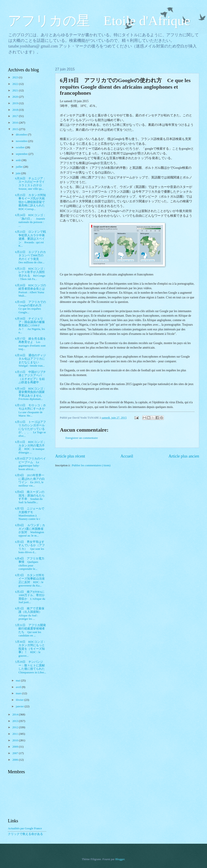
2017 (16, 116)
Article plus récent (70, 456)
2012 (16, 727)
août (19, 160)
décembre (22, 135)
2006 (16, 760)
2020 (16, 97)
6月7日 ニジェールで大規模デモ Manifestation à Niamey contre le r (30, 514)
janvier (20, 706)
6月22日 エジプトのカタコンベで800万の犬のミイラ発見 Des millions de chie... (30, 257)
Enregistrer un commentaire (82, 438)
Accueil (127, 456)
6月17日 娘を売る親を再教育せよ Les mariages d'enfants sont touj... (30, 344)
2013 (16, 721)
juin (18, 173)
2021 (16, 90)
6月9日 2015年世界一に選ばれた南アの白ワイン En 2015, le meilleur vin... (30, 480)
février (20, 700)
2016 (16, 123)
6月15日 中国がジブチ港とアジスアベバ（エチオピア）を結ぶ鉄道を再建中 (30, 377)
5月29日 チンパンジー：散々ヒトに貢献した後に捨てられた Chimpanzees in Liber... (31, 667)
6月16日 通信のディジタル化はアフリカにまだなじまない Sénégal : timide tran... (30, 361)
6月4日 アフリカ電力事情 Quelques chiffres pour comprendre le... (30, 564)
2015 (16, 129)
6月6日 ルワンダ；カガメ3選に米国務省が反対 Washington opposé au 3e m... (30, 530)
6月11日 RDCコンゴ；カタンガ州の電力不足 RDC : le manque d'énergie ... (30, 447)
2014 (16, 715)
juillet (19, 167)
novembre (22, 141)
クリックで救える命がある (25, 834)
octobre (20, 147)
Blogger (120, 859)
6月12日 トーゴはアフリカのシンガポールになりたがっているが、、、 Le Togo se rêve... (30, 429)
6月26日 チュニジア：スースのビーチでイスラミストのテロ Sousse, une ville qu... (30, 184)
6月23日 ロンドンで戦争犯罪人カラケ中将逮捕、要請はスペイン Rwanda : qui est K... (30, 239)
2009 (16, 747)
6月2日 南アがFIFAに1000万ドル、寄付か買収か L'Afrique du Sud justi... (30, 597)
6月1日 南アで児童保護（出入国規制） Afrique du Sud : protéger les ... (30, 614)
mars (19, 693)
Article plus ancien (184, 456)
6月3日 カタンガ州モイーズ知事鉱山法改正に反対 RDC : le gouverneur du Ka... (30, 580)
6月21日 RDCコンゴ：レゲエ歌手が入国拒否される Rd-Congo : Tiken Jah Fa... (30, 274)
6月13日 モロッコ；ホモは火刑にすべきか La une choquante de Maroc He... (31, 410)
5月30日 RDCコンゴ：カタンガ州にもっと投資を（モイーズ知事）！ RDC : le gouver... (30, 649)
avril (19, 687)
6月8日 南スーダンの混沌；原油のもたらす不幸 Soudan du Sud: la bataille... (30, 497)
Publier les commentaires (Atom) (91, 465)
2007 (16, 753)
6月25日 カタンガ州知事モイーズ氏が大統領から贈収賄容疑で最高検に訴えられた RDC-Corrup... (31, 202)
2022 (16, 84)
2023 (16, 77)
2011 (16, 734)
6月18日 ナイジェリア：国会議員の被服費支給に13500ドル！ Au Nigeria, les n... (30, 326)
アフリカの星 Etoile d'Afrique (99, 21)
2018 (16, 110)
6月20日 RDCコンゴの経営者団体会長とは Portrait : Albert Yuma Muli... (31, 291)
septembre (22, 154)
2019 (16, 103)
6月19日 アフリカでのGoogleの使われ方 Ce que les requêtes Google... (30, 307)
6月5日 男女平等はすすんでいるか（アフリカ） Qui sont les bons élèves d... (30, 547)
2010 (16, 740)
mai (18, 681)
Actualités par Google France (25, 828)
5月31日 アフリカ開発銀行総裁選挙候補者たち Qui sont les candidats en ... (30, 630)
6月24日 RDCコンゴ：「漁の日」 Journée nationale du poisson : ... (30, 220)
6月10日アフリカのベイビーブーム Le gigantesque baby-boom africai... (30, 464)
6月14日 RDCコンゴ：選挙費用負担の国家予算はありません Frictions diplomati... (30, 394)
